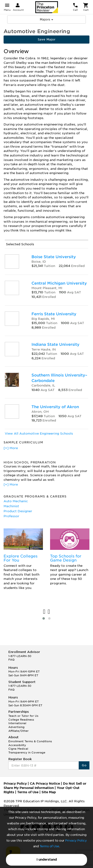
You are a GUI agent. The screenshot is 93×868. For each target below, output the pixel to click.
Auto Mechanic (16, 501)
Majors (46, 19)
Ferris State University (54, 314)
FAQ (11, 660)
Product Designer (18, 511)
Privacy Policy (76, 840)
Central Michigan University (59, 283)
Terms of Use (49, 846)
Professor (11, 516)
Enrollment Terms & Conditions (30, 741)
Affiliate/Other (18, 731)
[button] (44, 618)
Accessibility (17, 745)
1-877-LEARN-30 (20, 656)
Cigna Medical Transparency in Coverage (27, 751)
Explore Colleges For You (21, 558)
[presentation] (44, 612)
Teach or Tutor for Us (23, 716)
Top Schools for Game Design (66, 558)
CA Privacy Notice (45, 784)
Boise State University (54, 257)
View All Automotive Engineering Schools (39, 434)
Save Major (46, 39)
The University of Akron (55, 407)
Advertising (16, 727)
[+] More (11, 448)
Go (84, 765)
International (17, 723)
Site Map (49, 792)
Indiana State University (55, 344)
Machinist (11, 506)
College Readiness (21, 720)
